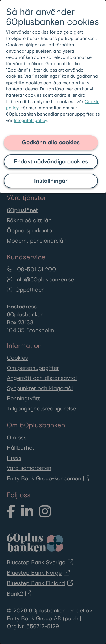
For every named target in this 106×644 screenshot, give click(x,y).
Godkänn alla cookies (51, 143)
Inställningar (51, 181)
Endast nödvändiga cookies (51, 162)
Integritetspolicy (30, 121)
